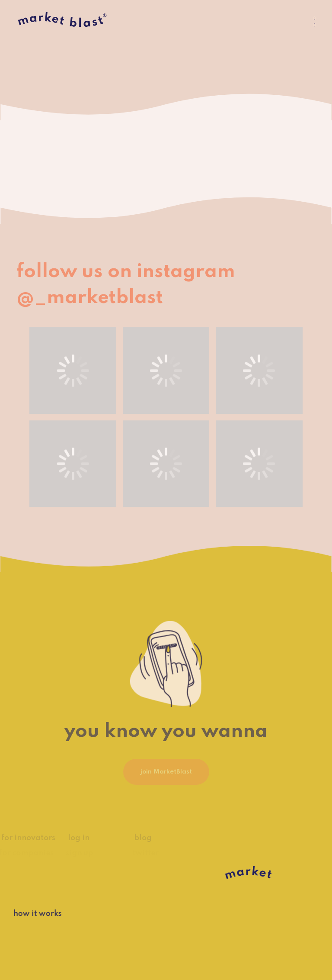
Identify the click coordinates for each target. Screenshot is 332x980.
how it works (31, 914)
